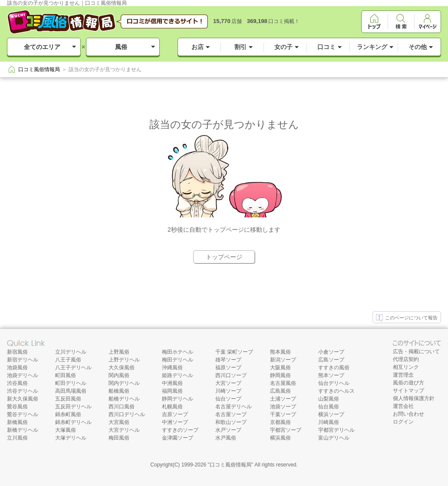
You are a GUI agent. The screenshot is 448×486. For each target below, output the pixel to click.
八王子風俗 (68, 360)
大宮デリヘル (124, 430)
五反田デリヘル (73, 407)
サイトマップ (408, 391)
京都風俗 (280, 422)
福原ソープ (228, 368)
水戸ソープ (228, 430)
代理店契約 (406, 359)
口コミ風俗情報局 (231, 465)
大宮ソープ (228, 383)
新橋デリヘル (23, 430)
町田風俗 (66, 375)
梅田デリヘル (178, 360)
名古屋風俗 (283, 383)
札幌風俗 (172, 407)
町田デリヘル (71, 383)
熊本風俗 (280, 352)
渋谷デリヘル (23, 391)
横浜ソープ (331, 414)
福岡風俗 (172, 391)
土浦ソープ (283, 399)
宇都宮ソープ (286, 430)
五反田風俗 (68, 399)
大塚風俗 (66, 430)
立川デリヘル (71, 352)
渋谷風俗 (17, 383)
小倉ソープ (331, 352)
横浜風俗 (280, 438)
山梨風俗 (329, 399)
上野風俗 (119, 352)
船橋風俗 (119, 391)
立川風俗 (17, 438)
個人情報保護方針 (414, 398)
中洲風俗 (172, 383)
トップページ (224, 257)
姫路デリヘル (178, 375)
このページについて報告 (407, 318)
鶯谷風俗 (17, 407)
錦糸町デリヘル (73, 422)
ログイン (403, 422)
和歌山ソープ (231, 422)
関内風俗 (119, 375)
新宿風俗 (17, 352)
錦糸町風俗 (68, 414)
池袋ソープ (283, 407)
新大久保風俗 (23, 399)
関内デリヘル (124, 383)
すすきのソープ (180, 430)
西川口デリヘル (127, 414)
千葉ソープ (283, 414)
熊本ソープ (331, 375)
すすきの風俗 (334, 368)
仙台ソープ (228, 399)
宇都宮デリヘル (336, 430)
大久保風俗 (122, 368)
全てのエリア (42, 47)
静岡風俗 (280, 375)
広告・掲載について (416, 351)
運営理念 (403, 375)
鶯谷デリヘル (23, 414)
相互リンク (406, 367)
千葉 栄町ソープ (234, 352)
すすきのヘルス (336, 391)
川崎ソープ (228, 391)
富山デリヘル (334, 438)
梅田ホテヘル (178, 352)
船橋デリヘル (124, 399)
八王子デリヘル (73, 368)
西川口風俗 (122, 407)
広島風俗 (280, 391)
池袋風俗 (17, 368)
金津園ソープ (178, 438)
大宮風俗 (119, 422)
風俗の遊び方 (408, 383)
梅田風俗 (119, 438)
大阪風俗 (280, 368)
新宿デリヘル (23, 360)
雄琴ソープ (228, 360)
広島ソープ (331, 360)
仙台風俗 (329, 407)
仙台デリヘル (334, 383)
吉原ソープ (175, 414)
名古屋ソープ (231, 414)
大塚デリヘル (71, 438)
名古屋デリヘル (234, 407)
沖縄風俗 (172, 368)
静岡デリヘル (178, 399)
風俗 (121, 47)
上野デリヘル (124, 360)
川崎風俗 (329, 422)
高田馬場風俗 (71, 391)
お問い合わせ (408, 414)
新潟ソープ (283, 360)
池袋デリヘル (23, 375)
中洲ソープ (175, 422)
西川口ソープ (231, 375)
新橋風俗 (17, 422)
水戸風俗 (226, 438)
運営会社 (403, 406)
